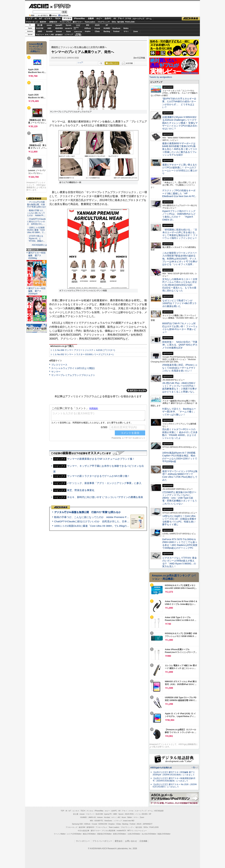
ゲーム (149, 19)
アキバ (121, 18)
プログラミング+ (104, 22)
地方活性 (121, 22)
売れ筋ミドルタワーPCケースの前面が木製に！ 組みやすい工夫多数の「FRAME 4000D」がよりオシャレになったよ (180, 434)
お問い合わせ (131, 841)
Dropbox (88, 31)
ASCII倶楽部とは (39, 245)
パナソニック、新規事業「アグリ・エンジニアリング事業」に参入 (104, 483)
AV (115, 18)
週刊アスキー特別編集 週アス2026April (37, 291)
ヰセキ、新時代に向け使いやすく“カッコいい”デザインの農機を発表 (105, 497)
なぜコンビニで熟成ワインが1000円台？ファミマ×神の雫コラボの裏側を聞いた (179, 303)
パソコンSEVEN (78, 25)
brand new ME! (129, 821)
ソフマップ (69, 35)
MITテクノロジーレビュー (137, 831)
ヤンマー (56, 372)
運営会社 (119, 841)
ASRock (88, 28)
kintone (59, 31)
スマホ (128, 18)
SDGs (114, 22)
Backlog (107, 31)
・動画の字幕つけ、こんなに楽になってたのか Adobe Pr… (36, 213)
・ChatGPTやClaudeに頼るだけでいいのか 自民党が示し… (36, 222)
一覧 (100, 63)
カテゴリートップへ (137, 390)
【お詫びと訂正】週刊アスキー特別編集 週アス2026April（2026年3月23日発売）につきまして (174, 773)
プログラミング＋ (127, 827)
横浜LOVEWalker (89, 834)
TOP (62, 811)
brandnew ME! (78, 35)
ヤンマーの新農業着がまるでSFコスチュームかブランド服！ (101, 459)
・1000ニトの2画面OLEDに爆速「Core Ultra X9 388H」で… (36, 230)
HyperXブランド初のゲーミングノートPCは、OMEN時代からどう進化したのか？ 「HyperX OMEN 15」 (179, 215)
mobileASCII (121, 831)
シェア (80, 62)
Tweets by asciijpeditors (161, 77)
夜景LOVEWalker (120, 834)
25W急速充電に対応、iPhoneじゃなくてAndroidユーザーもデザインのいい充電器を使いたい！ (180, 368)
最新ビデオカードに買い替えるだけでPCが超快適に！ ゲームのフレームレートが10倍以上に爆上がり (180, 169)
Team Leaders (114, 827)
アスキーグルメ (65, 22)
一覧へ (194, 767)
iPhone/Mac (80, 18)
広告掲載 (143, 841)
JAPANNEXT (59, 35)
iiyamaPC (59, 25)
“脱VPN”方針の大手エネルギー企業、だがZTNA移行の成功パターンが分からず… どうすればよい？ (179, 103)
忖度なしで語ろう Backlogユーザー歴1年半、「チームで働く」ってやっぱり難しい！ (179, 412)
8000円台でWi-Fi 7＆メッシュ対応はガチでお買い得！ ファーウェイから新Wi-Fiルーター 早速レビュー (180, 328)
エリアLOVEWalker (74, 834)
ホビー (99, 18)
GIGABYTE (68, 28)
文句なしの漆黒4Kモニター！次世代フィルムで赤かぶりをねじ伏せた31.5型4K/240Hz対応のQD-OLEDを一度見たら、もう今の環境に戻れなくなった (180, 285)
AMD (49, 28)
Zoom (136, 31)
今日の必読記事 (83, 831)
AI (36, 18)
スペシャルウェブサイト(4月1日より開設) (73, 368)
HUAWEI (107, 28)
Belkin (126, 28)
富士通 (40, 25)
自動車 (91, 18)
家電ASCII (53, 22)
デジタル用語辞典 (109, 831)
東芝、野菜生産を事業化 (81, 490)
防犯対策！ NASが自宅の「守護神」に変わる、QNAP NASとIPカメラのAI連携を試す (180, 345)
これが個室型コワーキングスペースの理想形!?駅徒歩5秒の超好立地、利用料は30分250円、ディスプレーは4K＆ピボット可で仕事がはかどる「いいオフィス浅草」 (180, 259)
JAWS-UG (92, 817)
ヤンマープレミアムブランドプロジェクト (73, 375)
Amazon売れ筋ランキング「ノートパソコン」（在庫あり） (36, 48)
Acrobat (49, 31)
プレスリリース (59, 365)
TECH (58, 18)
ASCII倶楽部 (191, 19)
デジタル (61, 6)
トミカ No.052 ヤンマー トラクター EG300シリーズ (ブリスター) (82, 354)
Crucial (97, 28)
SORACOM (103, 824)
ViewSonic (116, 28)
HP (107, 25)
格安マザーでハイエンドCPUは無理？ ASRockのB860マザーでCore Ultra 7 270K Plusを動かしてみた (180, 476)
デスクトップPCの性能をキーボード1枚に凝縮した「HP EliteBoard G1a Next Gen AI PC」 (180, 193)
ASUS (97, 25)
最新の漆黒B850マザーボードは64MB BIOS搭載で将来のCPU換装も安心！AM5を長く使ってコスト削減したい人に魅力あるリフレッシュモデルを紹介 (180, 149)
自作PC (108, 18)
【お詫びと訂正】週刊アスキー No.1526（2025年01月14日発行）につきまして (175, 786)
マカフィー (40, 35)
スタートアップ (138, 19)
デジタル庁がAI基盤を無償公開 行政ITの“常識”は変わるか (87, 512)
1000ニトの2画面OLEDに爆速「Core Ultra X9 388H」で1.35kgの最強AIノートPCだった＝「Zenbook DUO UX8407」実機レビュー (127, 526)
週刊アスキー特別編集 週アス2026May (37, 255)
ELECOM (40, 28)
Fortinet (116, 31)
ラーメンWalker (60, 834)
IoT (41, 18)
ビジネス (48, 18)
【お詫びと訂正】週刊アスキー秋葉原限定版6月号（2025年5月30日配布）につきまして (174, 780)
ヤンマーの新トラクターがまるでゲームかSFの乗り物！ (98, 476)
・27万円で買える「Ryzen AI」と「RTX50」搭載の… (36, 239)
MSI (88, 25)
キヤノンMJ (49, 35)
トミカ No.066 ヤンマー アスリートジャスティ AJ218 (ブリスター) (83, 350)
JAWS (40, 31)
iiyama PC (108, 814)
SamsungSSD (76, 28)
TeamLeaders (90, 22)
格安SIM (43, 22)
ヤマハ (126, 31)
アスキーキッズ (32, 22)
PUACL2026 (130, 22)
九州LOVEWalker (134, 834)
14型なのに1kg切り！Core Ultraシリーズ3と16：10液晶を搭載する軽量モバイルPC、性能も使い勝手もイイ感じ (179, 520)
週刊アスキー (78, 22)
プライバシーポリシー (102, 841)
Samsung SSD (77, 824)
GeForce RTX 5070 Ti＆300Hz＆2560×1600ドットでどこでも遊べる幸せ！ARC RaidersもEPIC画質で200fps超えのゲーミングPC (180, 544)
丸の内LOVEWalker (149, 834)
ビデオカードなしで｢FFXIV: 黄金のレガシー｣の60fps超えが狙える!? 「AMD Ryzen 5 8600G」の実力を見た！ (179, 562)
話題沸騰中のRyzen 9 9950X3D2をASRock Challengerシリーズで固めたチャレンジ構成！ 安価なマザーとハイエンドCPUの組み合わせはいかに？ (180, 123)
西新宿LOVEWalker (104, 834)
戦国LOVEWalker (164, 834)
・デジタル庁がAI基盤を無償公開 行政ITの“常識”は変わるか (37, 204)
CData (97, 31)
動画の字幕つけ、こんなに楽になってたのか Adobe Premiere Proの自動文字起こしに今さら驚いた (110, 517)
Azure (69, 31)
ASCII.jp (39, 6)
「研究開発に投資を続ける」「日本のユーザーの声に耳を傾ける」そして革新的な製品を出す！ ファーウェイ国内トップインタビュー (180, 234)
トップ (29, 18)
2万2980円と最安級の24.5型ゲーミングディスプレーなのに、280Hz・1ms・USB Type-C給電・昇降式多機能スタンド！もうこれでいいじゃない (180, 498)
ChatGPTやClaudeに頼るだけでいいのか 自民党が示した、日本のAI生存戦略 (98, 521)
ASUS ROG (59, 28)
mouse (49, 25)
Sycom (68, 25)
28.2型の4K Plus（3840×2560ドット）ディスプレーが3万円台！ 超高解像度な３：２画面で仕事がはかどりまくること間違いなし (180, 387)
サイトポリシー (83, 841)
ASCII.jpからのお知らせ (161, 768)
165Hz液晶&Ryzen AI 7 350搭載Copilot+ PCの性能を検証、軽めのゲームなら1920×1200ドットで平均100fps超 (180, 457)
